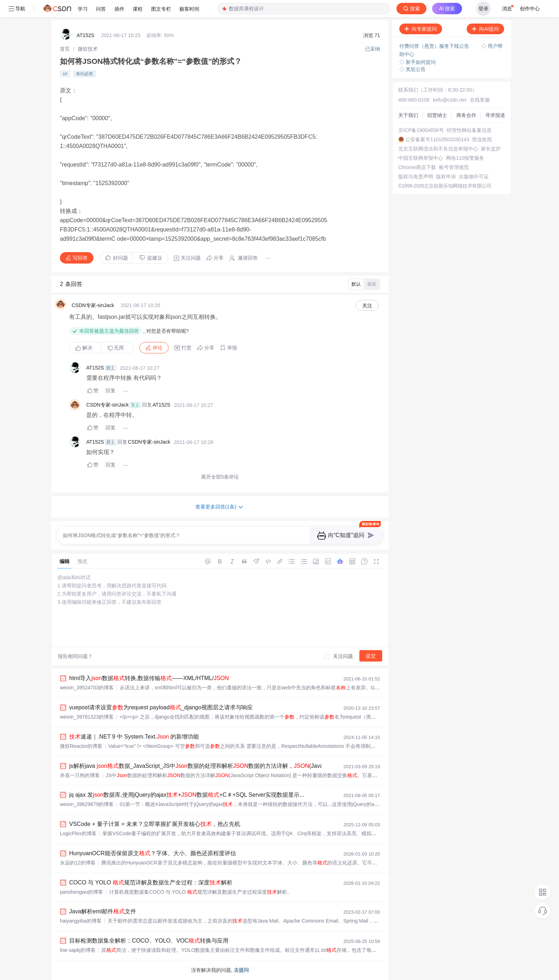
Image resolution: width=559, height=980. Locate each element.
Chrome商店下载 (417, 167)
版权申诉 (446, 177)
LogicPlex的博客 (78, 833)
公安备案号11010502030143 (437, 139)
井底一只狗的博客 (80, 775)
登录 (483, 9)
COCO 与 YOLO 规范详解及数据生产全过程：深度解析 (151, 882)
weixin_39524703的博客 (87, 688)
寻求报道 (495, 115)
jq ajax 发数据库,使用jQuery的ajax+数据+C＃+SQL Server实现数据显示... (187, 795)
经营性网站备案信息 (469, 130)
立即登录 (431, 68)
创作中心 (530, 9)
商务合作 (466, 115)
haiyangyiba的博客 (81, 921)
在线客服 (480, 100)
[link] (65, 49)
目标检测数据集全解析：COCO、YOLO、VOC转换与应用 (149, 941)
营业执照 (482, 139)
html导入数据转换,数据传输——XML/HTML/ (149, 678)
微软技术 (88, 49)
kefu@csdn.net (450, 100)
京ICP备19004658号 (421, 130)
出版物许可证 (474, 177)
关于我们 (408, 115)
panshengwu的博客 (81, 892)
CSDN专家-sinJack (93, 305)
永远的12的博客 (78, 863)
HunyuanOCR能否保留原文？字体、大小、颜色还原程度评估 (153, 853)
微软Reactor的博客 (81, 746)
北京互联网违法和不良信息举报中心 (438, 149)
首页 (65, 49)
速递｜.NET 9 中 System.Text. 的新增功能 (134, 737)
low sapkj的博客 (78, 950)
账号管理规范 (454, 167)
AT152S (86, 35)
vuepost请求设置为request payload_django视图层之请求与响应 (161, 707)
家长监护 (491, 149)
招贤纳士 (437, 115)
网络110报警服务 (465, 158)
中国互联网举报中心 (421, 158)
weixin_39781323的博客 (87, 717)
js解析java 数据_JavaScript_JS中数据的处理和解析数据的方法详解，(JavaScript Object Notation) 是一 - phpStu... (245, 766)
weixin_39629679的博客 (87, 804)
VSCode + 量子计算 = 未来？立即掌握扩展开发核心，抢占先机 (155, 824)
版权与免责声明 (416, 177)
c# (65, 74)
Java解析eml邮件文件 (103, 911)
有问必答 (84, 74)
